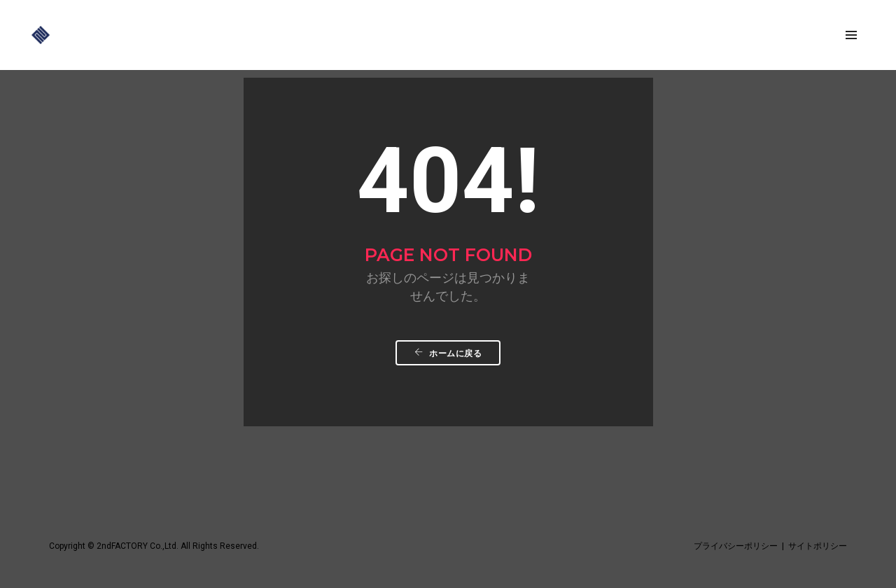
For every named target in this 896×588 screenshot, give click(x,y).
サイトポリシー (818, 546)
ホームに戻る (448, 353)
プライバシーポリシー (736, 546)
